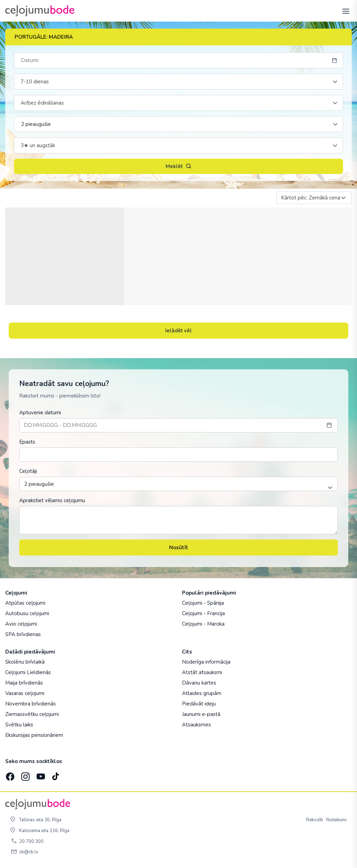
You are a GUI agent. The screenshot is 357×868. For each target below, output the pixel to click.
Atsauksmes (196, 725)
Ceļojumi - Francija (203, 613)
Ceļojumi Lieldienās (28, 672)
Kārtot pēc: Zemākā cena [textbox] (311, 198)
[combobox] (178, 82)
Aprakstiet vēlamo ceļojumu (52, 500)
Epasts (27, 442)
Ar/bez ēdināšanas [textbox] (42, 103)
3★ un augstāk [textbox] (38, 145)
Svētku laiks (19, 725)
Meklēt (178, 166)
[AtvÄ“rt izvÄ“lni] (344, 11)
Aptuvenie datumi (40, 413)
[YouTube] (40, 774)
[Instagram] (25, 774)
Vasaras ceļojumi (25, 693)
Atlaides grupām (202, 693)
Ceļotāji (28, 471)
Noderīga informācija (206, 662)
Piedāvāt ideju (199, 704)
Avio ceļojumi (21, 624)
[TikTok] (55, 774)
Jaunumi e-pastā (201, 714)
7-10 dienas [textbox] (35, 82)
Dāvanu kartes (199, 683)
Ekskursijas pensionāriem (34, 735)
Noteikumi (336, 820)
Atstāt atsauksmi (202, 672)
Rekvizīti (314, 820)
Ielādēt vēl (178, 331)
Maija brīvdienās (24, 683)
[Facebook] (9, 774)
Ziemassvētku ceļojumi (32, 714)
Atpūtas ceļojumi (25, 603)
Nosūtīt (179, 548)
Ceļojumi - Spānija (203, 603)
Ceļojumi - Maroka (203, 624)
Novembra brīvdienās (31, 704)
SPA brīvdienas (23, 634)
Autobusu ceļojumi (27, 613)
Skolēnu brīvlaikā (25, 662)
